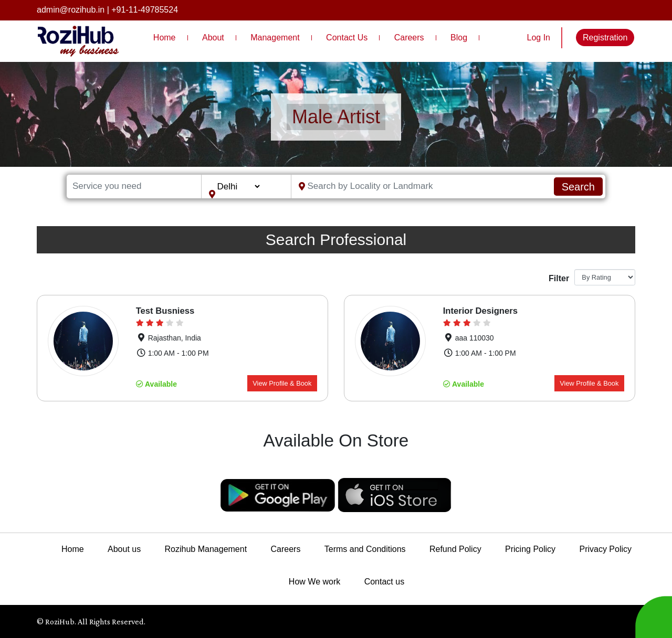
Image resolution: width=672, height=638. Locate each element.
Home (165, 38)
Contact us (384, 582)
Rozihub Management (206, 549)
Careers (409, 38)
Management (275, 38)
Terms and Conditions (365, 549)
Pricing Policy (530, 549)
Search (578, 187)
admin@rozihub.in (71, 10)
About (213, 38)
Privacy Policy (605, 549)
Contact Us (347, 38)
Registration (605, 38)
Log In (539, 38)
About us (124, 549)
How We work (314, 582)
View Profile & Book (282, 383)
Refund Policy (455, 549)
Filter (558, 278)
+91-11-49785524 (145, 10)
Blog (459, 38)
